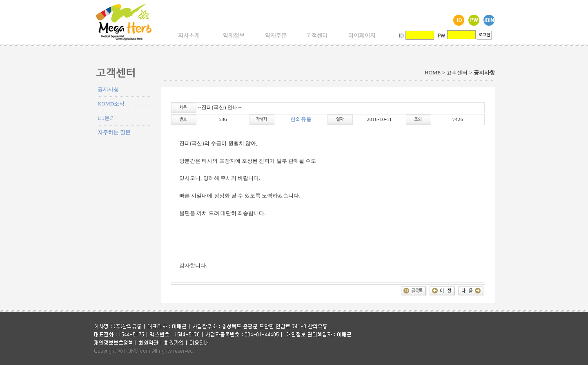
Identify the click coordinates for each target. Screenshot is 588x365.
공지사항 (108, 89)
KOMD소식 (111, 104)
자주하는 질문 (114, 132)
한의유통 (301, 119)
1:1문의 (106, 118)
